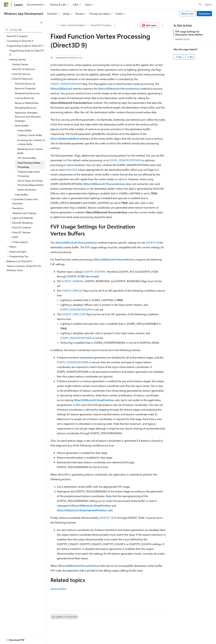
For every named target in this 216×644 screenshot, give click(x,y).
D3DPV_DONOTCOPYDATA (66, 84)
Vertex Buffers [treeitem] (25, 130)
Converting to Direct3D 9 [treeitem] (20, 41)
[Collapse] (41, 23)
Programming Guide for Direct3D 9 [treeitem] (27, 53)
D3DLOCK (71, 170)
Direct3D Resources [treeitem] (25, 84)
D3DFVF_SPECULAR (73, 314)
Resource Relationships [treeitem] (27, 103)
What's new (187, 14)
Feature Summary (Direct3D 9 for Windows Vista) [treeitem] (24, 268)
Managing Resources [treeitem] (26, 108)
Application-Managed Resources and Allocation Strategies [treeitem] (28, 117)
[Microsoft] (6, 5)
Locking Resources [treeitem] (24, 98)
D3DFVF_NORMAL (73, 281)
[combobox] (23, 30)
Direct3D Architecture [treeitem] (24, 69)
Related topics (183, 39)
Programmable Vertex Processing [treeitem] (29, 174)
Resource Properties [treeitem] (25, 88)
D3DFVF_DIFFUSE (72, 290)
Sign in (208, 4)
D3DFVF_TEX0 (108, 518)
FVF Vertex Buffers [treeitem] (27, 158)
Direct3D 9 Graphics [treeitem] (17, 36)
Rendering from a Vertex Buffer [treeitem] (30, 151)
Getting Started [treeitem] (20, 64)
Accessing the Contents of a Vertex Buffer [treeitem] (31, 142)
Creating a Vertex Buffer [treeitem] (30, 135)
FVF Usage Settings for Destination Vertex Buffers (189, 33)
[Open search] (200, 5)
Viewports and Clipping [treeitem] (24, 213)
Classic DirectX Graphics (73, 25)
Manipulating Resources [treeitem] (27, 93)
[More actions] (163, 25)
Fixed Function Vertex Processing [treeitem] (29, 165)
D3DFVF (151, 242)
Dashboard (204, 14)
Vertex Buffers (59, 589)
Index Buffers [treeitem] (22, 194)
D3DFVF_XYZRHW (94, 272)
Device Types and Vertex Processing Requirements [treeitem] (31, 183)
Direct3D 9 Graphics (101, 25)
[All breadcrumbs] (53, 25)
